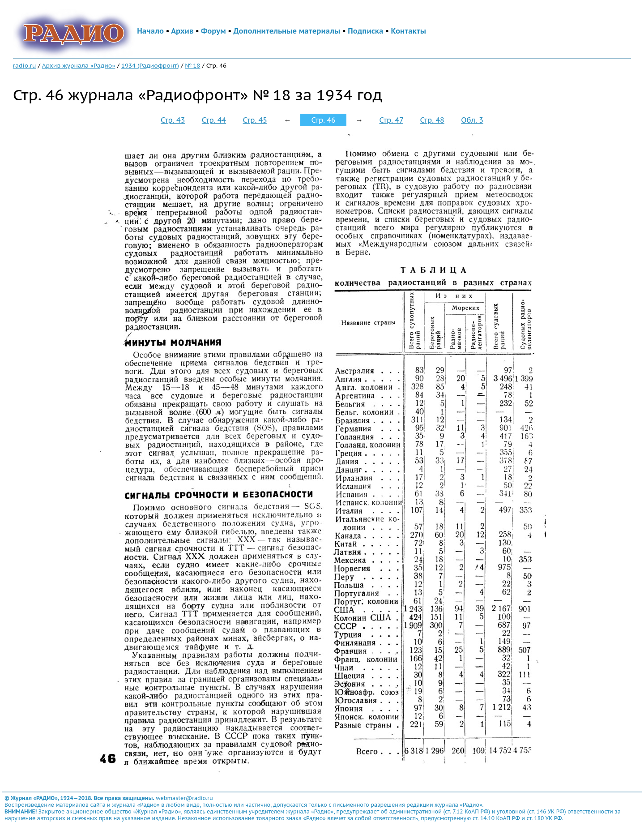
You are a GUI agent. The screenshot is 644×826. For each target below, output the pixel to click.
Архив (182, 31)
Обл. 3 (472, 120)
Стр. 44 (214, 120)
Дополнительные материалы (287, 31)
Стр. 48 (432, 120)
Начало (150, 31)
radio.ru (25, 65)
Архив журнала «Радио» (79, 65)
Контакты (409, 31)
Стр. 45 (255, 120)
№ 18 (192, 65)
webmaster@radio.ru (184, 798)
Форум (213, 31)
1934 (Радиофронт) (150, 65)
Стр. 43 (173, 120)
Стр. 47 (391, 120)
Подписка (365, 31)
